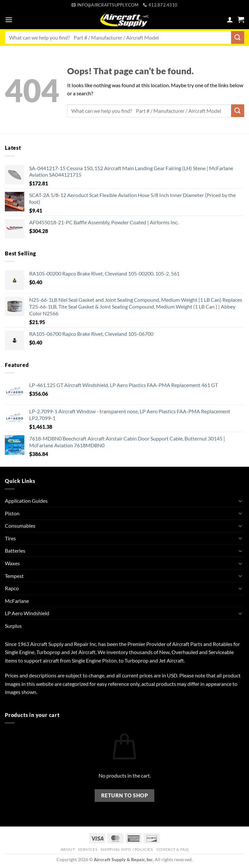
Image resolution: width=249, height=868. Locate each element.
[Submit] (238, 37)
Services (88, 849)
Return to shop (125, 795)
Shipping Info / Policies (127, 849)
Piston (12, 513)
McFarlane (17, 601)
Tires (10, 538)
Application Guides (26, 501)
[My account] (230, 19)
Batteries (15, 551)
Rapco (12, 588)
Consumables (20, 526)
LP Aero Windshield (27, 613)
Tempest (14, 576)
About (68, 849)
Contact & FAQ (172, 849)
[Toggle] (240, 501)
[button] (9, 20)
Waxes (12, 563)
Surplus (13, 626)
